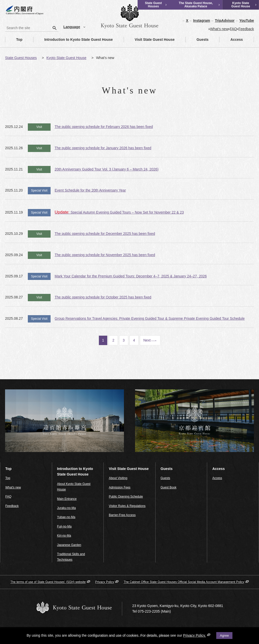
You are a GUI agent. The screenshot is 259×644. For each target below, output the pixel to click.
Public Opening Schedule (126, 497)
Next (147, 340)
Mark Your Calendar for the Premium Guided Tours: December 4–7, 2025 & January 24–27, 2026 (131, 276)
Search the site (5, 24)
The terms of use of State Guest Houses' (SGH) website (48, 582)
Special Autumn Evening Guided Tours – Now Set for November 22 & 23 (119, 212)
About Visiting (118, 478)
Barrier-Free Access (122, 515)
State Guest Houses (21, 58)
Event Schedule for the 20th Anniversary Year (90, 190)
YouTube (247, 21)
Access (231, 40)
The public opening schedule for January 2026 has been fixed (103, 148)
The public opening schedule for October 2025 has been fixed (103, 297)
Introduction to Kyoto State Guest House (73, 40)
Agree (224, 636)
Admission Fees (120, 487)
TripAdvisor (225, 21)
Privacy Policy (105, 582)
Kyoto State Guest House (66, 58)
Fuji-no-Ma (64, 526)
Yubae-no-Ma (66, 517)
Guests (197, 40)
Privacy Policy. (197, 635)
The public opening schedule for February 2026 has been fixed (104, 127)
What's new (219, 29)
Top (14, 40)
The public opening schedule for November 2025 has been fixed (105, 255)
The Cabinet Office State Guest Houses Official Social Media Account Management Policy (184, 582)
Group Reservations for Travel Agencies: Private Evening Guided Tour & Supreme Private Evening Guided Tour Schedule (150, 318)
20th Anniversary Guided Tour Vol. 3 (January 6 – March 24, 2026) (107, 169)
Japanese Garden (69, 545)
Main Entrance (67, 499)
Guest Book (169, 487)
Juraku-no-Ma (67, 508)
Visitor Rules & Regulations (127, 506)
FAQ (233, 29)
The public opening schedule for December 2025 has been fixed (105, 234)
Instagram (201, 21)
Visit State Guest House (149, 40)
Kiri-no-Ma (64, 536)
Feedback (246, 29)
